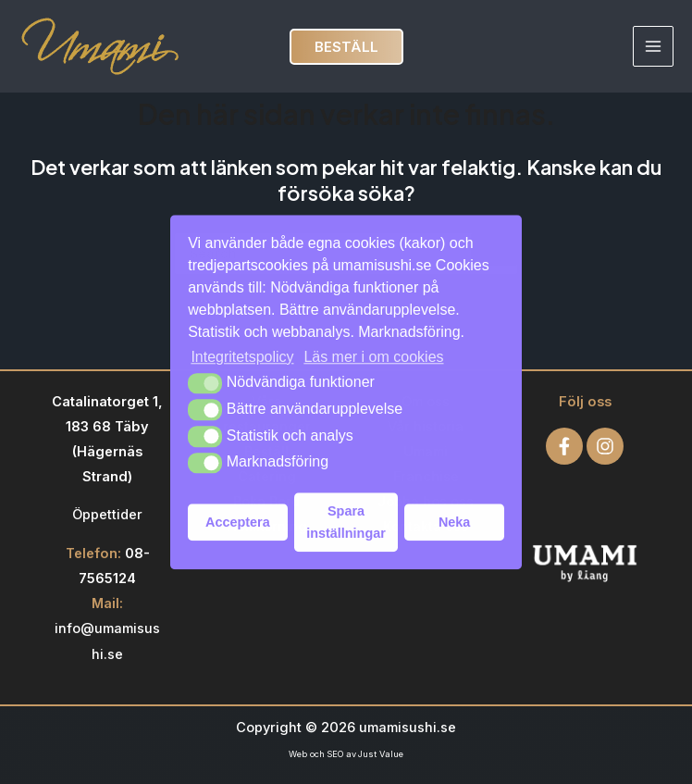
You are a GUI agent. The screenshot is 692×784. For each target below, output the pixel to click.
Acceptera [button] (238, 522)
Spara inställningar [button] (346, 522)
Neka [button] (454, 522)
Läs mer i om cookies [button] (373, 357)
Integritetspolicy (242, 357)
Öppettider (107, 515)
